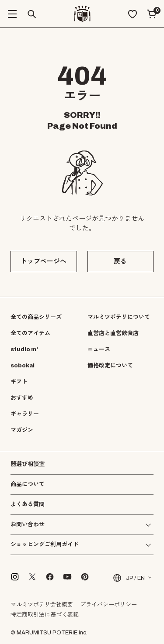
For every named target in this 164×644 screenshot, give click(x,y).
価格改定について (110, 366)
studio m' (24, 349)
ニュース (99, 349)
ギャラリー (25, 414)
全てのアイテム (30, 333)
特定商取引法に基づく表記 (45, 615)
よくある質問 (28, 505)
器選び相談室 (28, 464)
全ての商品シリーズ (36, 317)
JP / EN (128, 578)
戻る (120, 261)
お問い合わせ (28, 525)
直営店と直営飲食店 (113, 333)
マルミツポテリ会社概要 (42, 605)
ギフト (19, 382)
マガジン (22, 430)
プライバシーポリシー (108, 605)
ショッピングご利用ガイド (45, 545)
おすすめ (22, 398)
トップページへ (44, 261)
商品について (28, 484)
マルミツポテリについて (119, 317)
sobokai (23, 366)
